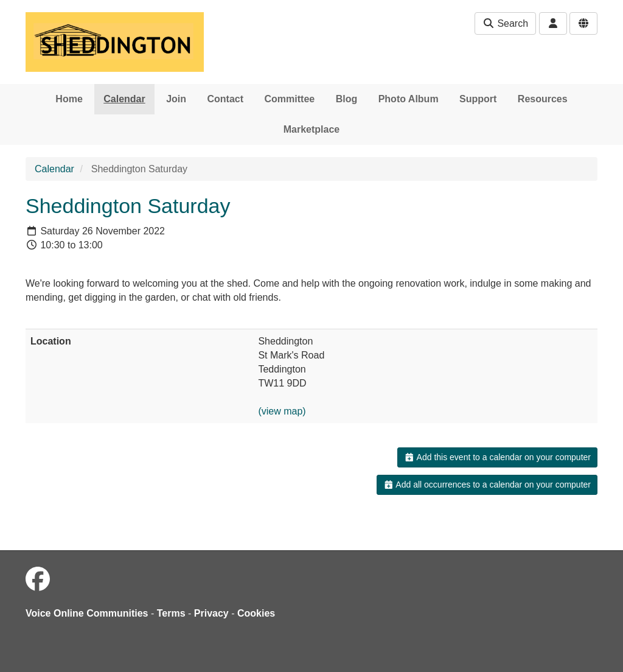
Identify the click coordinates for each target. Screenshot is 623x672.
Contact (226, 99)
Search (505, 23)
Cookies (256, 613)
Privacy (211, 613)
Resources (543, 99)
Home (69, 99)
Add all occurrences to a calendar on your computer (487, 485)
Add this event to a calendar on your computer (497, 457)
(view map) (282, 411)
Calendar (124, 99)
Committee (290, 99)
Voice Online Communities (87, 613)
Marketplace (312, 129)
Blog (347, 99)
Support (478, 99)
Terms (171, 613)
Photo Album (409, 99)
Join (176, 99)
